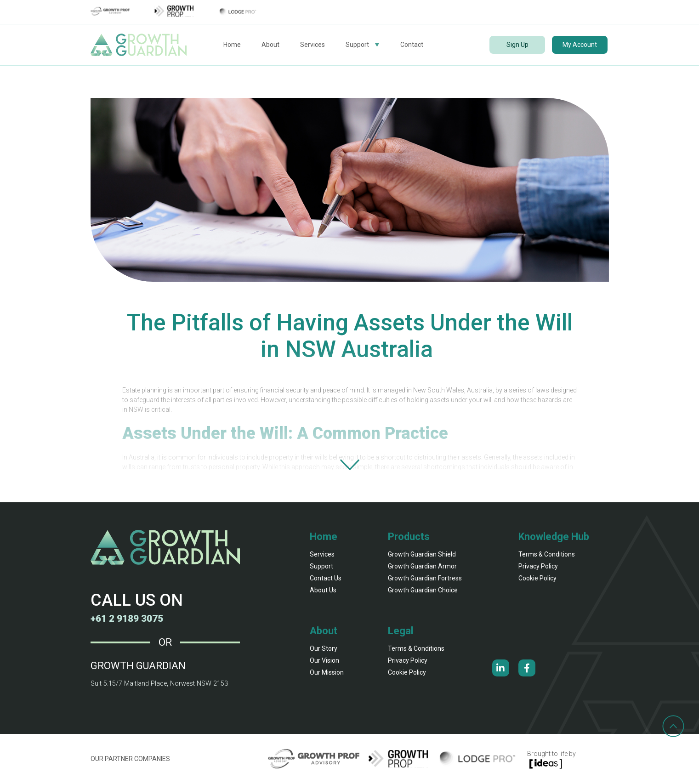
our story (324, 648)
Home (232, 45)
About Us (323, 590)
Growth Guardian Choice (423, 590)
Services (313, 45)
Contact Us (326, 578)
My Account (580, 45)
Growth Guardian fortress (425, 578)
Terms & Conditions (547, 554)
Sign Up (517, 45)
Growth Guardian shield (422, 554)
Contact (412, 45)
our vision (324, 660)
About (270, 45)
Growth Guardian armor (422, 566)
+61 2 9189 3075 (130, 618)
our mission (327, 672)
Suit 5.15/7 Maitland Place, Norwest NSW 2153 (158, 683)
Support (357, 45)
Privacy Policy (538, 566)
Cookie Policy (537, 578)
